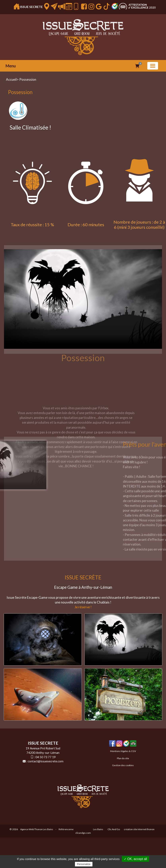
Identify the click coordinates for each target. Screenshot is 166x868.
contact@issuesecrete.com (46, 761)
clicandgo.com (83, 833)
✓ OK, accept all (135, 859)
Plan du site (123, 758)
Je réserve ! (83, 607)
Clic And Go (114, 829)
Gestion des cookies (123, 765)
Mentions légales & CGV (123, 751)
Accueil (11, 79)
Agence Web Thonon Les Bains (37, 829)
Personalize (84, 864)
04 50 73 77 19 (46, 757)
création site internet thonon (139, 829)
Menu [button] (11, 66)
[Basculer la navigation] (153, 66)
